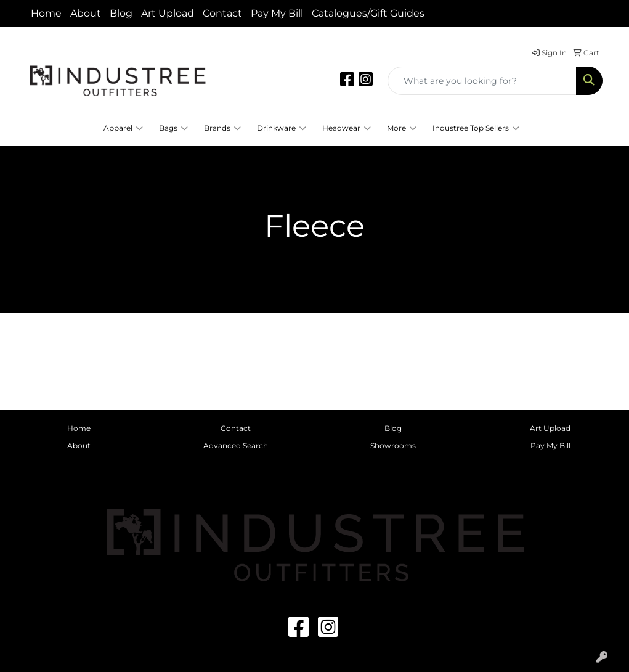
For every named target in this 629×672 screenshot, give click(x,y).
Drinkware (282, 128)
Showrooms (393, 445)
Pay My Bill (277, 13)
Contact (222, 13)
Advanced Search (236, 445)
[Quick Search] (482, 81)
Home (46, 13)
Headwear (347, 128)
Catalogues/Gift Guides (368, 13)
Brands (222, 128)
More (402, 128)
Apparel (123, 128)
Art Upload (168, 13)
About (86, 13)
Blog (121, 13)
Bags (173, 128)
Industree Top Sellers (476, 128)
